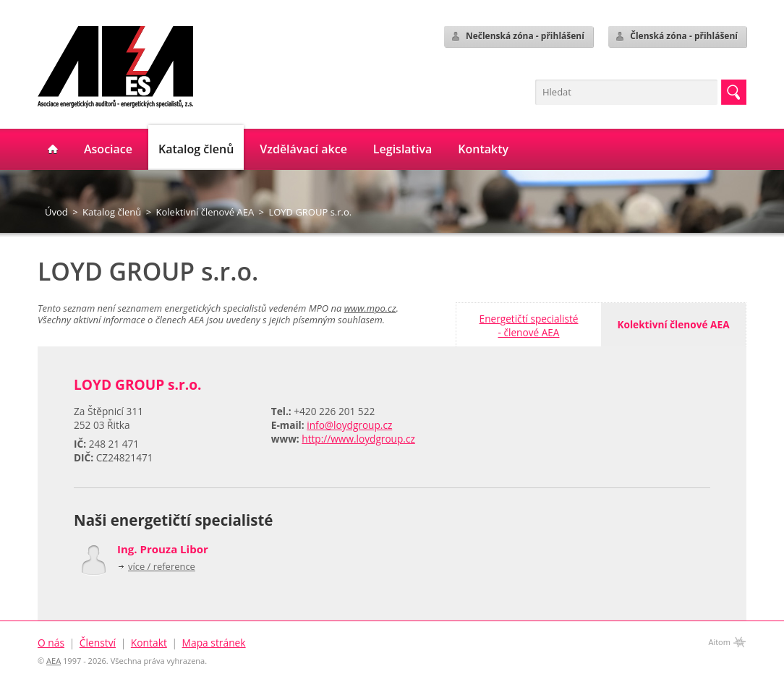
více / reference (162, 566)
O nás (51, 643)
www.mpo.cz (370, 308)
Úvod (56, 212)
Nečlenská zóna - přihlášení (517, 36)
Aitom (719, 642)
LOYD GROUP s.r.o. (310, 212)
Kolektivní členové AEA (205, 212)
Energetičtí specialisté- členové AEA (529, 325)
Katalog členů (112, 212)
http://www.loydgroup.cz (358, 439)
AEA (54, 661)
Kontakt (149, 643)
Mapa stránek (214, 643)
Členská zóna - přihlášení (676, 36)
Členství (98, 643)
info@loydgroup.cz (349, 425)
